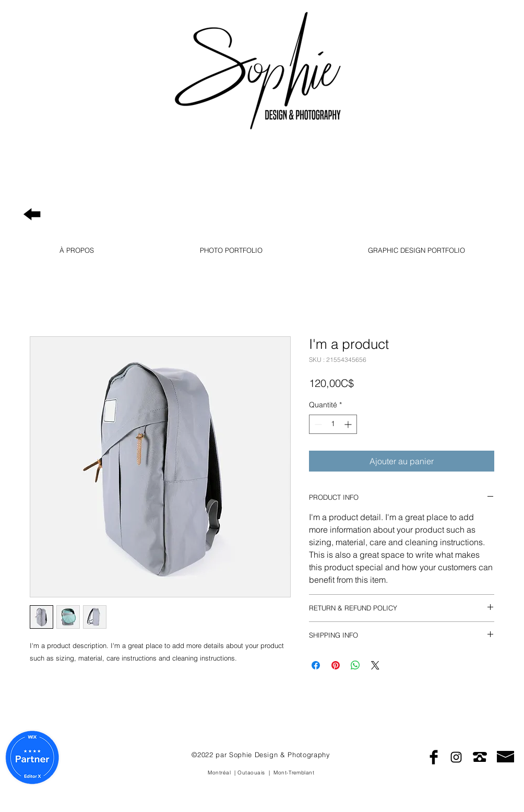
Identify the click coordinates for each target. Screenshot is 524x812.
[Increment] (349, 424)
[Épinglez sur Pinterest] (336, 665)
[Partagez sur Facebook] (316, 665)
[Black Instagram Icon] (456, 757)
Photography (436, 41)
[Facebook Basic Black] (434, 757)
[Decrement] (317, 424)
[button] (76, 250)
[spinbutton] (333, 424)
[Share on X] (375, 665)
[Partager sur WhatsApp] (355, 665)
